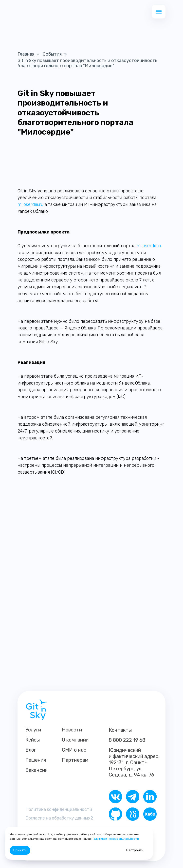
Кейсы (33, 740)
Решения (36, 760)
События (52, 54)
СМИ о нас (74, 750)
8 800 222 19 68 (127, 740)
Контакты (120, 730)
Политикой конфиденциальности (115, 839)
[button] (159, 12)
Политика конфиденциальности (60, 809)
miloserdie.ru (30, 204)
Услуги (33, 730)
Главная (26, 54)
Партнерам (75, 760)
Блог (31, 750)
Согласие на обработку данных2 (60, 818)
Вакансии (37, 770)
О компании (75, 740)
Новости (72, 730)
